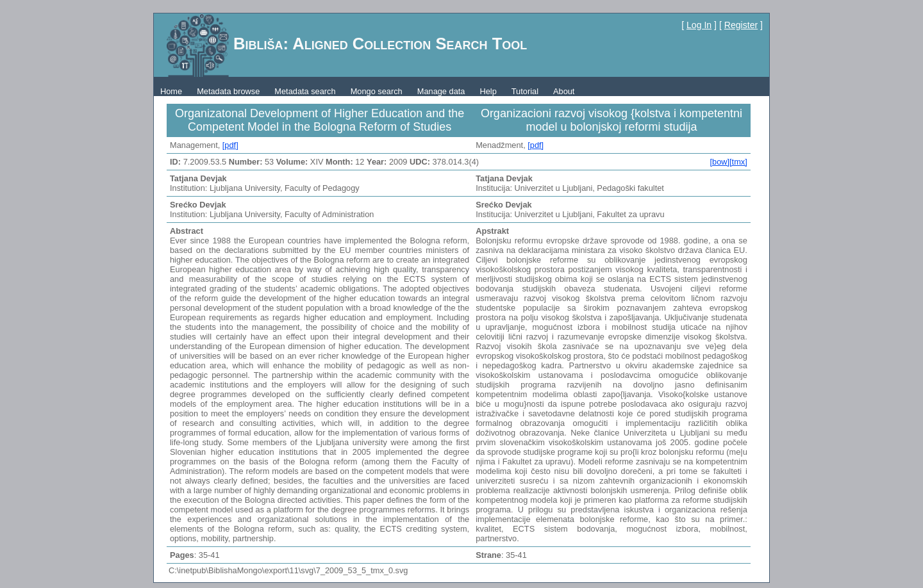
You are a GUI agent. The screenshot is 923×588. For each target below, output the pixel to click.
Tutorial (525, 91)
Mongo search (377, 91)
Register (741, 25)
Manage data (441, 91)
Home (171, 91)
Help (488, 91)
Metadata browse (228, 91)
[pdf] (230, 145)
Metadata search (305, 91)
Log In (699, 25)
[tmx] (738, 162)
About (564, 91)
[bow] (719, 162)
